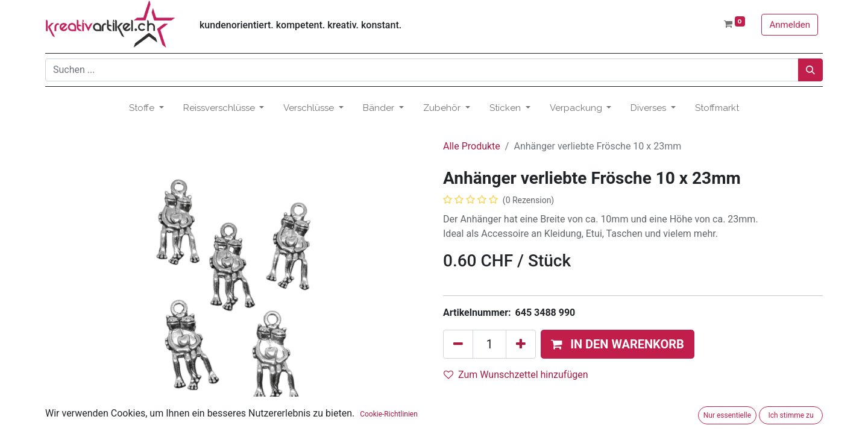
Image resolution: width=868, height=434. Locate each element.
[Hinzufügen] (521, 344)
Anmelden (790, 25)
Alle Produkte (472, 146)
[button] (618, 344)
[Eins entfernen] (458, 344)
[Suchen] (810, 70)
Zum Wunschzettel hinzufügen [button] (516, 375)
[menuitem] (717, 108)
